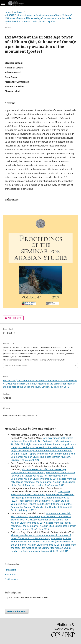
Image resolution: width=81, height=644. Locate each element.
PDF (12, 318)
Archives (18, 12)
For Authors (10, 574)
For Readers (10, 570)
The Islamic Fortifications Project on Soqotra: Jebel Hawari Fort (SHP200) (43, 493)
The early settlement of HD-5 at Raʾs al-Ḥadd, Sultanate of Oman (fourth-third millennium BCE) (41, 537)
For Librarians (11, 579)
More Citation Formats (16, 365)
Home (8, 12)
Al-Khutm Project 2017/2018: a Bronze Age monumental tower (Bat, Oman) (38, 471)
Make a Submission (17, 611)
